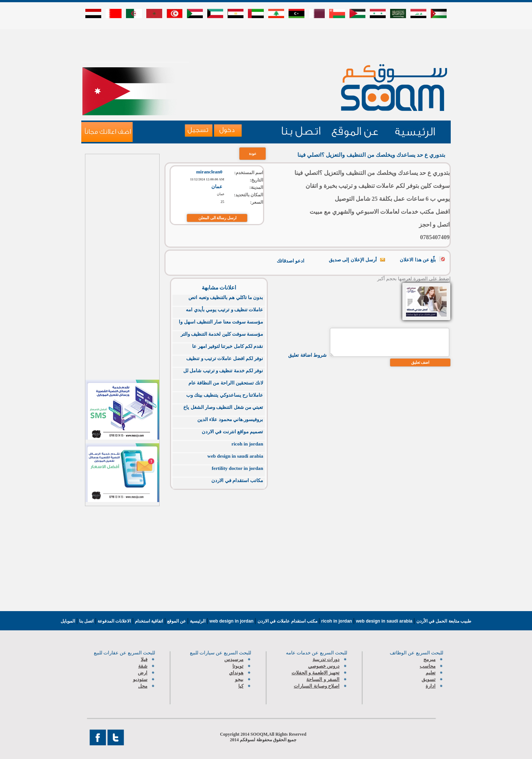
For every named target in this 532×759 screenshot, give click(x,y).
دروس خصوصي (324, 666)
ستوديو (140, 679)
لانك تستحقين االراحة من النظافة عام (226, 383)
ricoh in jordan (248, 444)
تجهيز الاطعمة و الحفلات (316, 673)
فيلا (144, 659)
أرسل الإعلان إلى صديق (353, 260)
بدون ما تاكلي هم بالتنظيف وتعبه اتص (226, 297)
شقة (143, 666)
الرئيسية (198, 621)
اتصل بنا (86, 621)
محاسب (428, 666)
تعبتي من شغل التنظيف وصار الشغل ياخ (223, 407)
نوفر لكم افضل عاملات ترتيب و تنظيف (225, 358)
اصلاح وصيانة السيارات (317, 686)
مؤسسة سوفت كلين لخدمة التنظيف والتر (222, 334)
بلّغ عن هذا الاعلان (418, 260)
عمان (217, 187)
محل (143, 686)
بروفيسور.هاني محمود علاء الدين (230, 419)
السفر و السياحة (323, 679)
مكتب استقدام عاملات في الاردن (288, 621)
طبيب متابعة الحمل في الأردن (444, 621)
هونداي (236, 673)
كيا (241, 686)
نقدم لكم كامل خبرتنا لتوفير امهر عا (228, 346)
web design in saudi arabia (235, 456)
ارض (143, 673)
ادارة (431, 686)
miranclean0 (209, 172)
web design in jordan (232, 621)
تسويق (429, 679)
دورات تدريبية (326, 659)
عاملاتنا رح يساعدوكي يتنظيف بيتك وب (225, 395)
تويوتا (238, 666)
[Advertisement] (266, 45)
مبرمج (429, 659)
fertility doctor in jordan (237, 468)
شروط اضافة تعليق (307, 355)
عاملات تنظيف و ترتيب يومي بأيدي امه (224, 310)
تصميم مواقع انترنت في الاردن (232, 432)
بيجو (239, 679)
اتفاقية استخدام (149, 621)
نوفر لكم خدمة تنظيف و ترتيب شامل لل (223, 371)
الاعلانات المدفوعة (114, 621)
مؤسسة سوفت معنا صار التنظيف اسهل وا (221, 322)
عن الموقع (176, 621)
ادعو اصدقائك (291, 261)
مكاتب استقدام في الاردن (237, 480)
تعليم (431, 673)
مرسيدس (234, 659)
